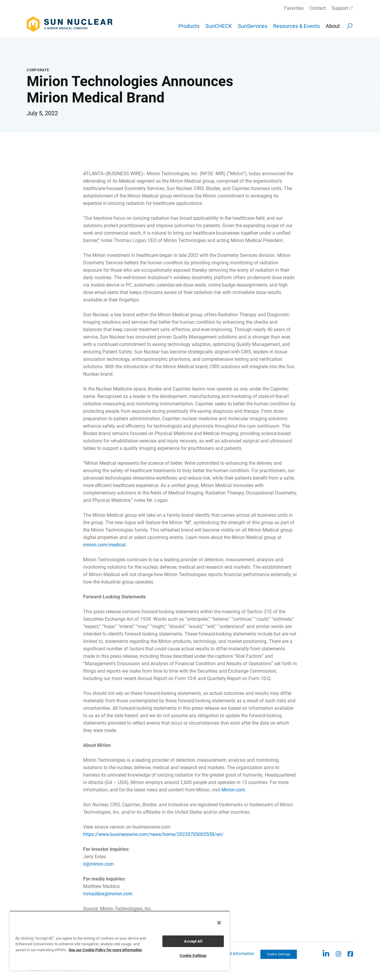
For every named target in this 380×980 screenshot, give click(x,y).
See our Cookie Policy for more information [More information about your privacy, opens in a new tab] (105, 950)
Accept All (193, 941)
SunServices (252, 26)
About (333, 26)
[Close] (219, 923)
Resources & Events (296, 26)
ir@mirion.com (98, 864)
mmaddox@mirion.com (108, 894)
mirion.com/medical (104, 545)
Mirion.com (233, 790)
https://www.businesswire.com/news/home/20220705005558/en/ (153, 834)
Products (189, 26)
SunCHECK (219, 26)
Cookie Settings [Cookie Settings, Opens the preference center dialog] (193, 956)
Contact (318, 8)
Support (340, 8)
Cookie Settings (279, 954)
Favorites (294, 8)
